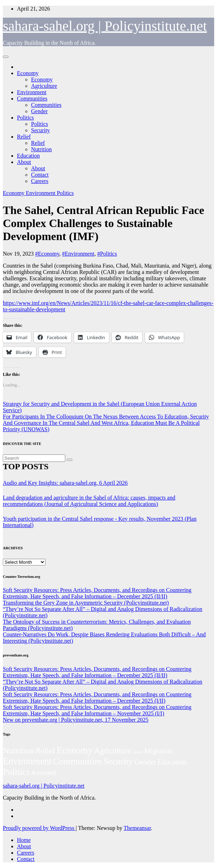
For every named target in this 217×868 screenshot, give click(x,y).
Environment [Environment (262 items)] (27, 761)
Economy (28, 73)
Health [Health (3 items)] (138, 752)
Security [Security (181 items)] (118, 761)
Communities (32, 99)
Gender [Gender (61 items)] (145, 762)
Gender (39, 111)
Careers (40, 181)
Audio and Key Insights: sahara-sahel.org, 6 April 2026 (65, 483)
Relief (24, 137)
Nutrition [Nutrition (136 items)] (18, 751)
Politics (25, 118)
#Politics (107, 254)
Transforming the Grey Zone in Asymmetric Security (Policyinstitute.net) (86, 603)
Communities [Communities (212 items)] (77, 761)
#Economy (47, 254)
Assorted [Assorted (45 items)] (44, 772)
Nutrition (41, 149)
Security (40, 130)
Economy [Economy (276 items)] (74, 750)
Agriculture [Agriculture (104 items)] (113, 751)
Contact (40, 175)
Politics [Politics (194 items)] (16, 772)
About (24, 162)
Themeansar (137, 828)
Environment (32, 92)
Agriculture (44, 86)
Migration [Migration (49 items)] (159, 751)
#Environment (78, 254)
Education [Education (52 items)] (172, 762)
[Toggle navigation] (6, 57)
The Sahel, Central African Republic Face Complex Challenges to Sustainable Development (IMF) (104, 223)
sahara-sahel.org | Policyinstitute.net (105, 26)
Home (24, 840)
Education (28, 156)
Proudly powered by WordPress (39, 828)
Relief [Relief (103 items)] (45, 751)
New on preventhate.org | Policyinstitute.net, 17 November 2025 (76, 720)
